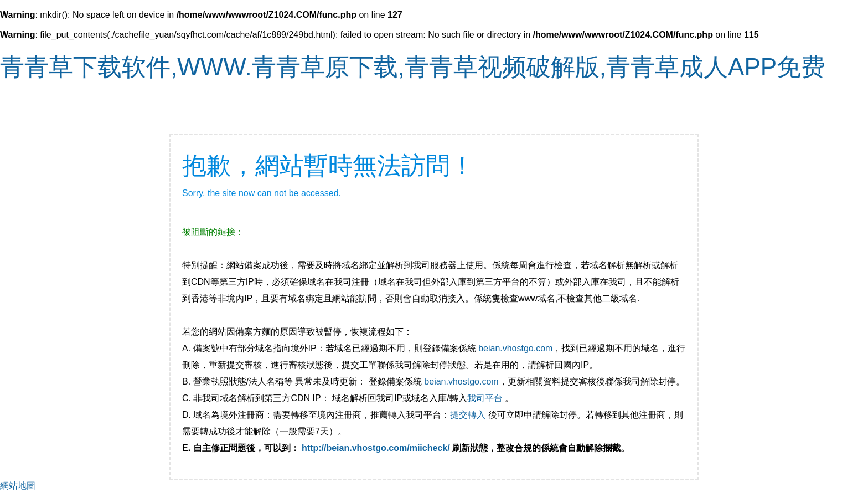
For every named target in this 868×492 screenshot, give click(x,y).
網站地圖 (18, 486)
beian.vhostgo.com (515, 348)
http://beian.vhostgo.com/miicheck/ (376, 448)
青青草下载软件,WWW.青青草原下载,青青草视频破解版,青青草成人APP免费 (413, 67)
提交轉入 (468, 415)
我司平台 (486, 398)
